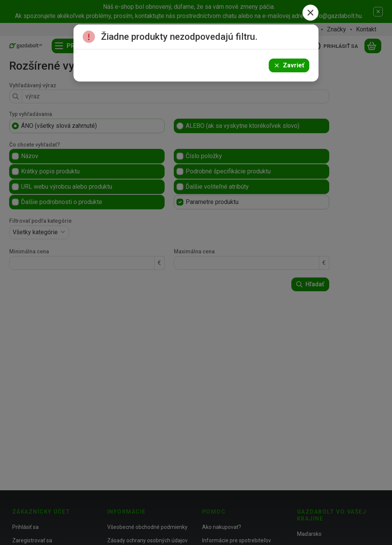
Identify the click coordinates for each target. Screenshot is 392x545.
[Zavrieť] (310, 13)
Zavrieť (289, 65)
